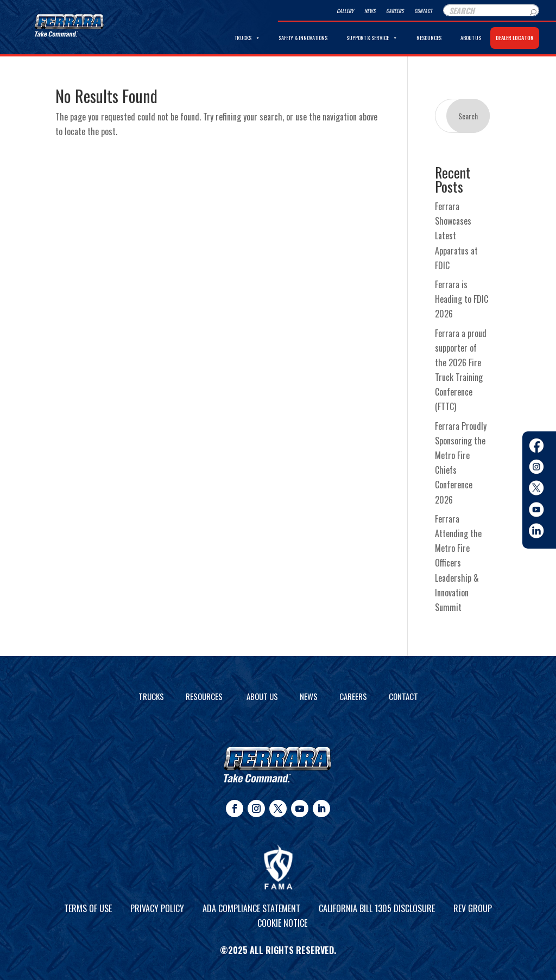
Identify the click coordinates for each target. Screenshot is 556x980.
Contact (423, 11)
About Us (471, 38)
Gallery (345, 11)
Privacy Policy (157, 908)
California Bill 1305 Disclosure (377, 908)
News (370, 11)
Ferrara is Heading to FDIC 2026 (462, 299)
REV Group (473, 908)
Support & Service (372, 38)
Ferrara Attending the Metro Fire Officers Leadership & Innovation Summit (458, 563)
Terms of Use (88, 908)
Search (468, 116)
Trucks (247, 38)
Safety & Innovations (303, 38)
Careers (395, 11)
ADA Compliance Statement (251, 908)
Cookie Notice (282, 923)
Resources (429, 38)
